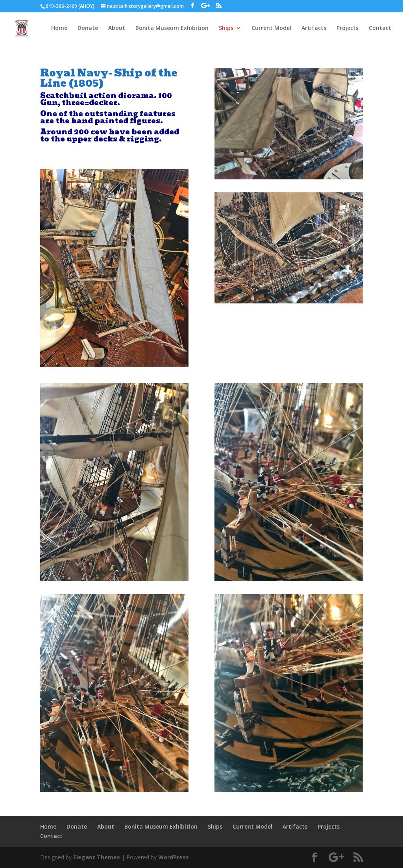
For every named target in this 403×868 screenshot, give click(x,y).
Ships (226, 28)
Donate (88, 28)
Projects (348, 28)
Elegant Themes (97, 857)
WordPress (174, 857)
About (117, 28)
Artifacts (314, 28)
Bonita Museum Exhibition (172, 28)
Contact (380, 28)
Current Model (271, 28)
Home (59, 28)
